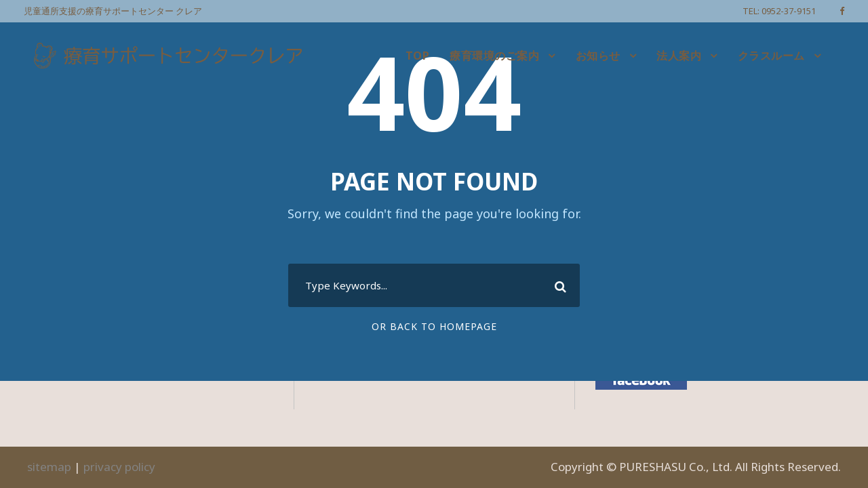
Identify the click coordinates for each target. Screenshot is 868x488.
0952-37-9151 (789, 11)
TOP (418, 56)
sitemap (49, 467)
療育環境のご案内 (494, 56)
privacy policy (119, 467)
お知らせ (598, 56)
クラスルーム (771, 56)
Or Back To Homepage (434, 326)
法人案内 (679, 56)
